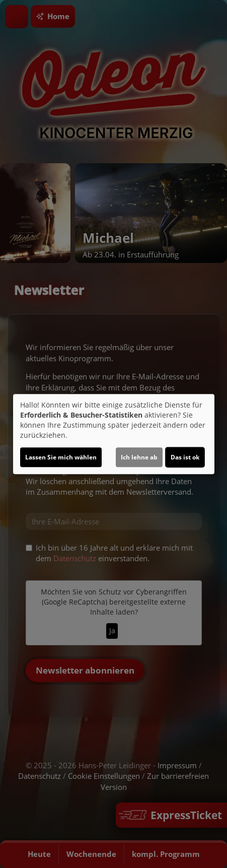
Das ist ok (185, 457)
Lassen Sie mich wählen (61, 457)
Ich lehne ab (139, 457)
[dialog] (114, 434)
